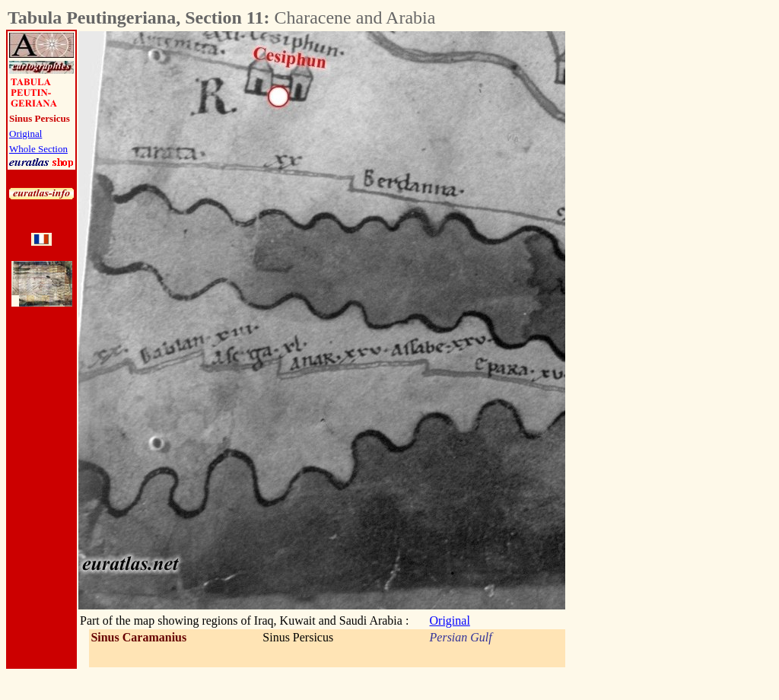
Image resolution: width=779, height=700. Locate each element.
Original (25, 134)
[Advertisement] (650, 259)
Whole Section (38, 149)
